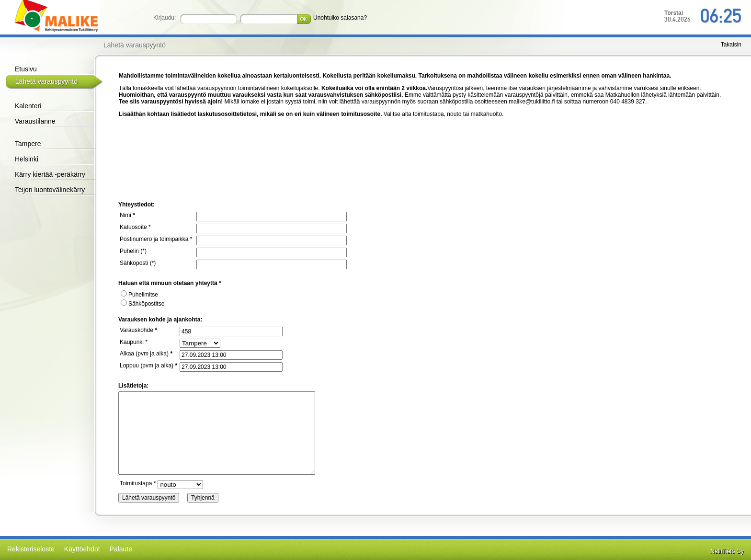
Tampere (28, 144)
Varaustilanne (35, 121)
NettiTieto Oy (727, 551)
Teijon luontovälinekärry (50, 190)
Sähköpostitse (142, 304)
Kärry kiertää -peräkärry (50, 174)
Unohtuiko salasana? (340, 18)
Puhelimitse (139, 295)
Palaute (121, 549)
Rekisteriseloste (31, 549)
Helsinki (27, 159)
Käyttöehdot (82, 549)
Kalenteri (28, 106)
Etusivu (26, 69)
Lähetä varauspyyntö (46, 81)
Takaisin (731, 45)
